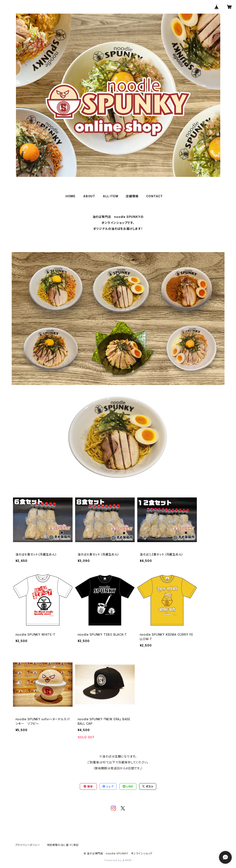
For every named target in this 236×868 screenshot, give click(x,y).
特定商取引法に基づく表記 (63, 845)
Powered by (118, 860)
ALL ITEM (110, 196)
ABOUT (89, 196)
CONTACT (155, 196)
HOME (71, 196)
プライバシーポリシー (28, 845)
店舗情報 (132, 196)
